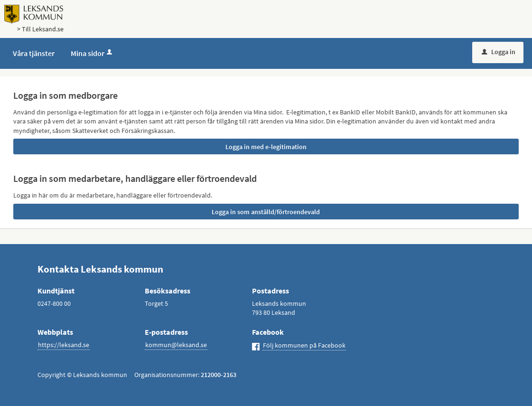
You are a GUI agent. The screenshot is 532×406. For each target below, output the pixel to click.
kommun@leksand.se (176, 345)
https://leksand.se (64, 345)
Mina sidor (92, 53)
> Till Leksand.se (40, 29)
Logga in (499, 52)
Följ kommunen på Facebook (304, 345)
